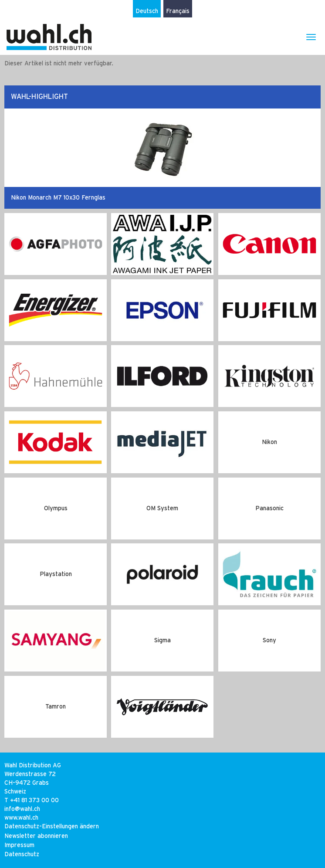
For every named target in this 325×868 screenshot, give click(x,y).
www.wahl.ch (21, 818)
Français (178, 11)
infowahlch (22, 809)
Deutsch (147, 11)
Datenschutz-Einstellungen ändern (52, 827)
